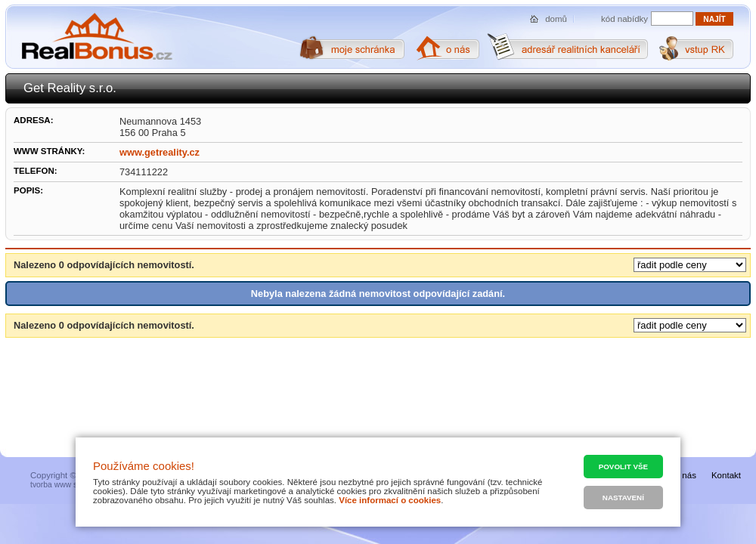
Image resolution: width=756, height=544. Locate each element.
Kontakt (726, 475)
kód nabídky (624, 19)
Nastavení (623, 498)
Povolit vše (623, 467)
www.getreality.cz (160, 152)
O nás (685, 475)
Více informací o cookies (390, 500)
